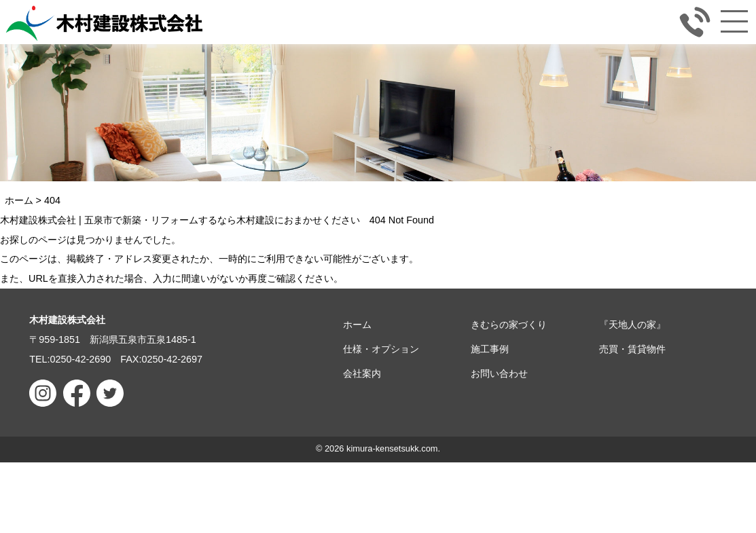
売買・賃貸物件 (632, 349)
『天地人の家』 (632, 325)
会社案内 (362, 373)
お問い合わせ (499, 373)
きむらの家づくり (509, 325)
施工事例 (490, 349)
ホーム (357, 325)
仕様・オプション (381, 349)
